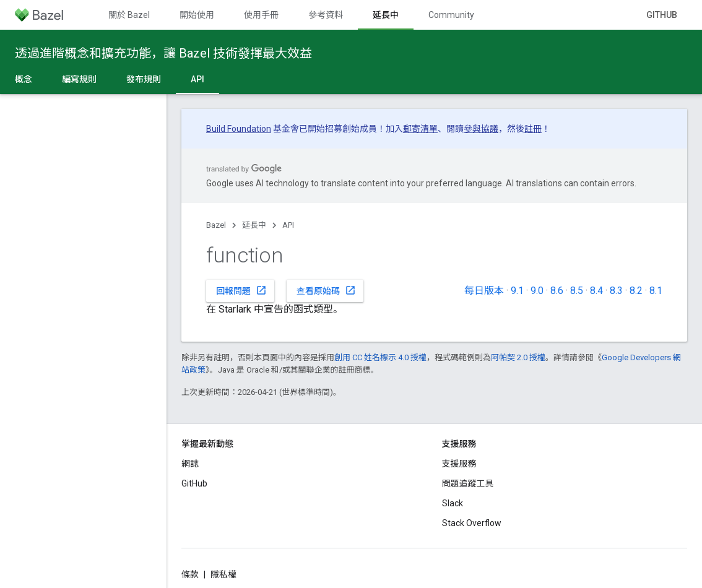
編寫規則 (79, 79)
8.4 (596, 291)
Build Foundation (239, 129)
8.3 (616, 291)
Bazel (216, 225)
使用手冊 (261, 15)
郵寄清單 (420, 129)
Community (451, 15)
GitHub (662, 15)
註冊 (533, 129)
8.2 (636, 291)
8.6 (557, 291)
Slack (453, 503)
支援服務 (459, 464)
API (288, 225)
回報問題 (241, 290)
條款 (190, 574)
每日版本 (484, 291)
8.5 (577, 291)
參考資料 (326, 15)
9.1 (517, 291)
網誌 (190, 464)
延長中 (254, 225)
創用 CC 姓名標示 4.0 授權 (380, 357)
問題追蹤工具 (468, 483)
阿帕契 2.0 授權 (518, 357)
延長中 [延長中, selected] (386, 15)
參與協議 (481, 129)
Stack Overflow (472, 523)
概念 (24, 79)
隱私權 (223, 574)
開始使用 (197, 15)
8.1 (656, 291)
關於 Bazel (129, 15)
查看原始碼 (326, 290)
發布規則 (144, 79)
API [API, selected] (197, 79)
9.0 (537, 291)
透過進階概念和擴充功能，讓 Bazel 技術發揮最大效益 (163, 53)
